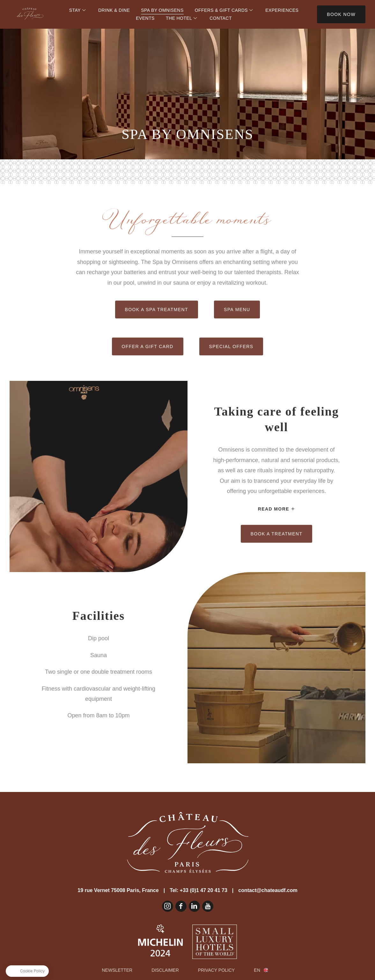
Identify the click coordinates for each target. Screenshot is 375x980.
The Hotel (179, 18)
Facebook (181, 906)
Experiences (282, 10)
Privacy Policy (216, 970)
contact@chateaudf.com (268, 890)
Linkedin (194, 906)
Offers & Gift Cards (221, 10)
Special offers (231, 373)
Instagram (168, 906)
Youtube (208, 906)
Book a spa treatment (157, 336)
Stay (75, 10)
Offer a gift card (148, 373)
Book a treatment (277, 508)
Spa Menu (237, 336)
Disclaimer (165, 970)
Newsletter (117, 970)
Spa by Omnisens (162, 10)
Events (145, 18)
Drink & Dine (114, 10)
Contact (221, 18)
